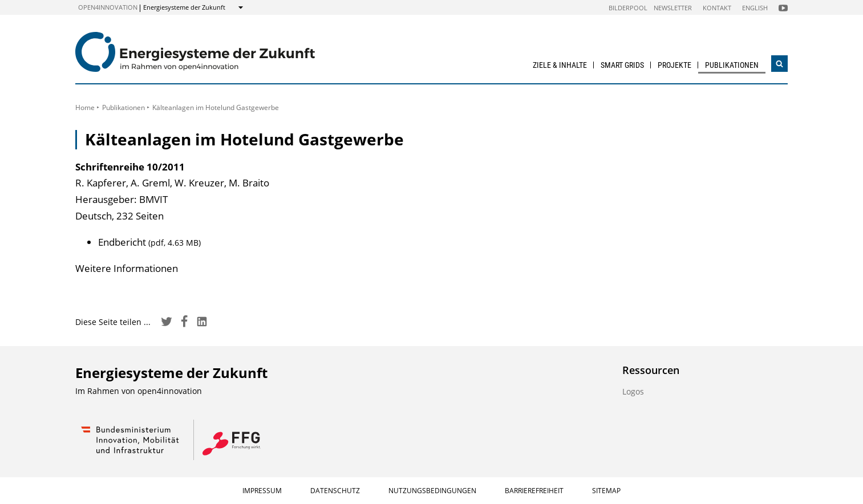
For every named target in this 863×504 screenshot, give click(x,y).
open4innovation (108, 7)
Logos (633, 391)
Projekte (674, 65)
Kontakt (717, 8)
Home (85, 107)
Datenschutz (335, 491)
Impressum (262, 491)
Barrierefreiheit (534, 491)
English (755, 8)
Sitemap (606, 491)
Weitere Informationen (127, 268)
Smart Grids (622, 65)
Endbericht (149, 242)
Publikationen (732, 65)
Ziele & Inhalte (560, 65)
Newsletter (673, 8)
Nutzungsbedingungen (432, 491)
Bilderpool (628, 8)
